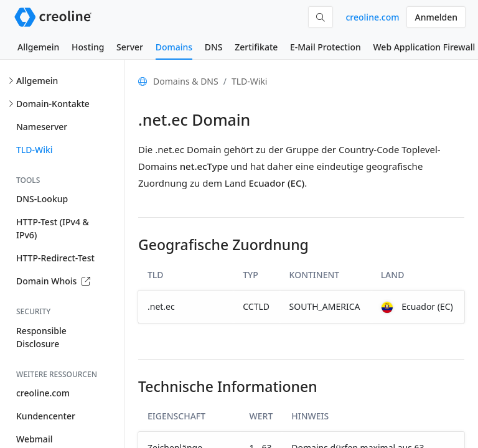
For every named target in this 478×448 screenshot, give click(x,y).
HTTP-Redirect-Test (55, 258)
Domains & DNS (186, 81)
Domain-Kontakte (53, 104)
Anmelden (436, 17)
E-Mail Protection (326, 47)
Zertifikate (256, 47)
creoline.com (372, 17)
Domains (174, 47)
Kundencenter (46, 416)
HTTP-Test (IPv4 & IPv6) (53, 228)
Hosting (88, 47)
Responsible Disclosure (41, 337)
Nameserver (42, 127)
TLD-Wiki (35, 150)
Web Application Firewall (424, 47)
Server (130, 47)
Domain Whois (53, 281)
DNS (214, 47)
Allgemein (38, 47)
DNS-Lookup (42, 199)
